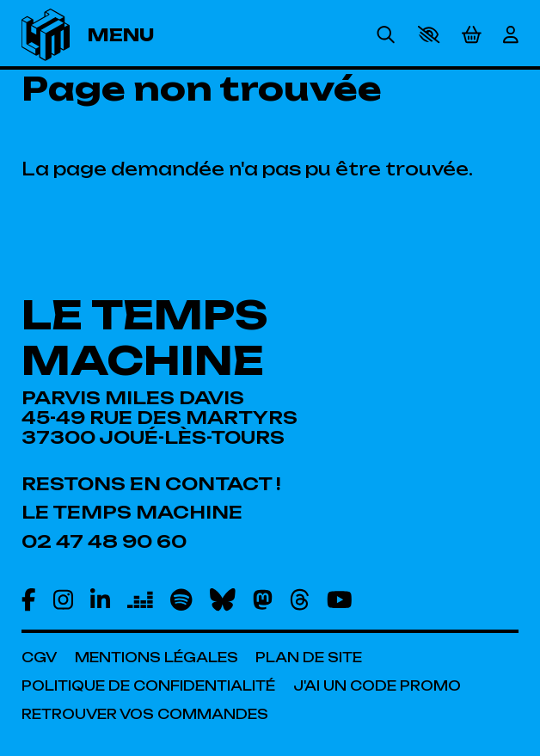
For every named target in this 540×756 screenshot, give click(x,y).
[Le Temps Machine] (132, 512)
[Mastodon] (263, 599)
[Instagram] (63, 599)
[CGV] (39, 658)
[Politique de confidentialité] (148, 686)
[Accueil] (46, 35)
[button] (429, 34)
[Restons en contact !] (151, 484)
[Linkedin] (100, 599)
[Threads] (300, 599)
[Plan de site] (309, 658)
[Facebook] (28, 599)
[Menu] (135, 35)
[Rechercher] (386, 35)
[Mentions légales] (156, 658)
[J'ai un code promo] (377, 686)
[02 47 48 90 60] (104, 541)
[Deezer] (140, 599)
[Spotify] (181, 599)
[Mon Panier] (472, 34)
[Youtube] (340, 599)
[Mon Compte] (511, 35)
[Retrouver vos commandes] (145, 714)
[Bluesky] (223, 599)
